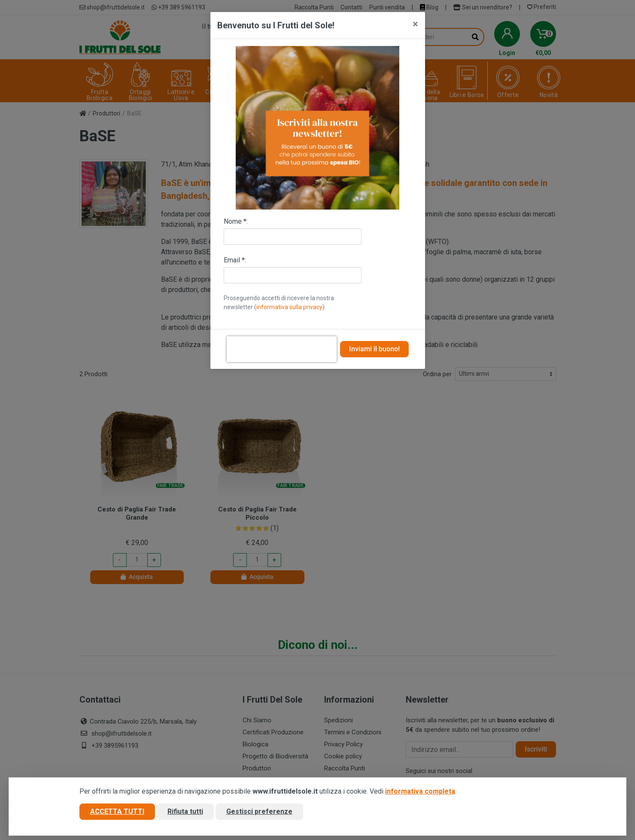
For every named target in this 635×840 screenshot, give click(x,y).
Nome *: (236, 221)
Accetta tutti (117, 811)
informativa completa (420, 791)
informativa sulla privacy (289, 307)
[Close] (415, 24)
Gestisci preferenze (259, 811)
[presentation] (282, 349)
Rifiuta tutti (185, 811)
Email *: (235, 260)
